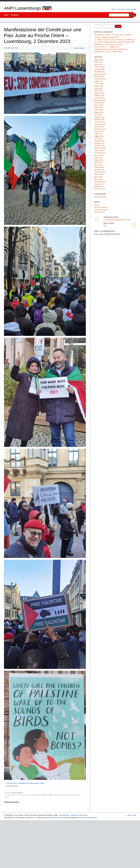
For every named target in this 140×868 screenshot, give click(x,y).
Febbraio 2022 (99, 167)
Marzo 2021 (98, 179)
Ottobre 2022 (99, 151)
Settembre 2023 (100, 129)
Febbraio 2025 (99, 93)
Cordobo (94, 818)
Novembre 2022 (100, 148)
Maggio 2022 (99, 160)
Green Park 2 (83, 818)
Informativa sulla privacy (79, 815)
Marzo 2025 (98, 91)
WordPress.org (100, 212)
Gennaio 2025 (99, 96)
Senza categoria (17, 793)
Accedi (134, 9)
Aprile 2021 (98, 177)
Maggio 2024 (99, 112)
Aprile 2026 (98, 62)
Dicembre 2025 (100, 72)
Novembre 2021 (100, 172)
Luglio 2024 (98, 107)
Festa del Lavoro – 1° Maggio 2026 (107, 47)
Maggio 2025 (99, 86)
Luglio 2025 (98, 81)
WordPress (54, 818)
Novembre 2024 (100, 100)
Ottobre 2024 (99, 103)
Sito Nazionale (64, 815)
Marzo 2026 (98, 64)
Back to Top (132, 815)
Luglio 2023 (98, 134)
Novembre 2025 (100, 74)
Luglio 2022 (98, 158)
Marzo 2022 (98, 165)
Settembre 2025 (100, 79)
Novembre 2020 (100, 182)
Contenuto (121, 9)
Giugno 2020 (99, 184)
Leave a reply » (80, 48)
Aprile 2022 (98, 162)
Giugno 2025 (99, 84)
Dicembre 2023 (100, 122)
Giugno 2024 (99, 110)
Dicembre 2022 (100, 146)
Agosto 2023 (99, 131)
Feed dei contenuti (101, 207)
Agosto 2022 (99, 155)
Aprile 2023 (98, 139)
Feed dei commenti (101, 210)
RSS (128, 9)
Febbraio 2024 (99, 117)
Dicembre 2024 (100, 98)
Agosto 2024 (99, 105)
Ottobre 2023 (99, 127)
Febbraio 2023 (99, 141)
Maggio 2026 (99, 60)
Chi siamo (15, 15)
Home (114, 9)
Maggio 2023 (99, 136)
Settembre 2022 (100, 153)
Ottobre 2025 (99, 76)
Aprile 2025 (98, 88)
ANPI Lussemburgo (22, 8)
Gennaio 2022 (99, 170)
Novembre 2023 (100, 124)
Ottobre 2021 (99, 174)
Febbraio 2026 (99, 67)
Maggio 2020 (99, 186)
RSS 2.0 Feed (47, 795)
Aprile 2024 (98, 115)
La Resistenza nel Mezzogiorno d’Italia (25, 783)
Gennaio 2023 (99, 143)
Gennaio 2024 (99, 119)
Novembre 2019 (100, 189)
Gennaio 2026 (99, 69)
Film (12, 786)
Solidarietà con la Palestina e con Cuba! (108, 44)
